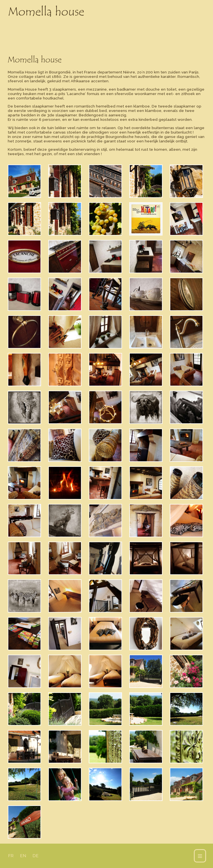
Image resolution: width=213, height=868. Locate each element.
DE (35, 856)
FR (11, 856)
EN (23, 856)
